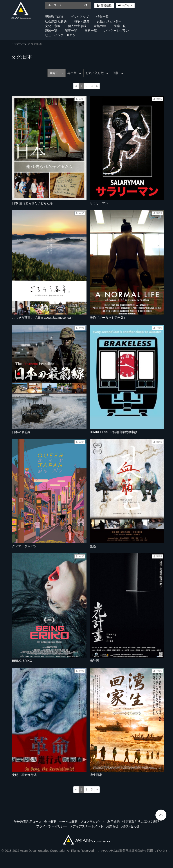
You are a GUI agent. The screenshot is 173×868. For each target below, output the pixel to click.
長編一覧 (120, 26)
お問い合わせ (130, 826)
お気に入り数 (97, 73)
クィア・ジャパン (24, 546)
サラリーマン (99, 203)
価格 (118, 73)
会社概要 (50, 822)
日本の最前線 (21, 432)
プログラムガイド (92, 822)
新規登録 (106, 5)
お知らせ (112, 826)
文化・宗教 (53, 26)
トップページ (19, 44)
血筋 (93, 546)
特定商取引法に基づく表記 (141, 822)
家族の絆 (100, 26)
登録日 (56, 73)
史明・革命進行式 (24, 775)
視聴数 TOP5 (54, 17)
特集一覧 (103, 17)
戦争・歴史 (82, 21)
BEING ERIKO (22, 661)
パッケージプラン (117, 31)
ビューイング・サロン (60, 35)
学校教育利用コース (28, 822)
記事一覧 (71, 31)
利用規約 (114, 822)
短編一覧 (51, 31)
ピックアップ (80, 17)
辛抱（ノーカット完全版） (108, 318)
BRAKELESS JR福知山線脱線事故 (114, 432)
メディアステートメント (86, 826)
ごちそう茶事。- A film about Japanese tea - (42, 318)
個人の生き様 (77, 26)
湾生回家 (96, 775)
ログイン (127, 5)
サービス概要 (68, 822)
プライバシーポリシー (52, 826)
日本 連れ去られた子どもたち (32, 203)
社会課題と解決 (56, 21)
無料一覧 (91, 31)
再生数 (74, 73)
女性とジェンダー (109, 21)
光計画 (94, 661)
